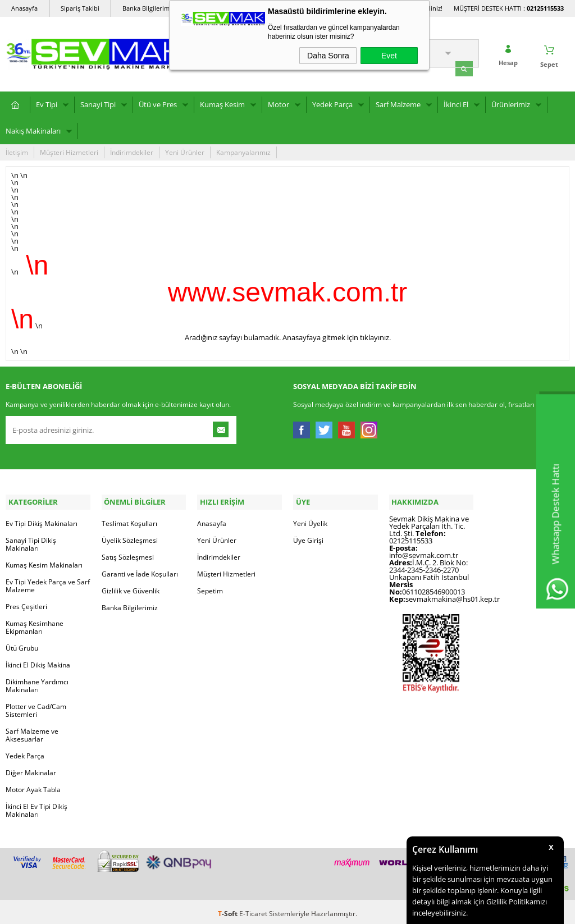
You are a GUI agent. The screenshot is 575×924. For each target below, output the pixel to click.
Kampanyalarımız (243, 151)
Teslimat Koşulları (129, 520)
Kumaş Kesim (222, 103)
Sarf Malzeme (398, 103)
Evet (389, 56)
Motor (279, 103)
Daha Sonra (328, 56)
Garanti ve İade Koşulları (140, 570)
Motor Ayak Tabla (33, 786)
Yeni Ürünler (185, 151)
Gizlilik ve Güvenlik (131, 587)
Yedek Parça (332, 103)
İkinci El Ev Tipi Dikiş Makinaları (36, 806)
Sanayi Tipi (98, 103)
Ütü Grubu (22, 644)
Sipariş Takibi (80, 8)
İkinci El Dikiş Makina (38, 661)
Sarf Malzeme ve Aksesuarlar (32, 731)
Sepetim (210, 587)
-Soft (229, 910)
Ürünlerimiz (511, 103)
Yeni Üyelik (310, 520)
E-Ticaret (253, 910)
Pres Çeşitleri (26, 603)
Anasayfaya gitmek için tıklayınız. (337, 336)
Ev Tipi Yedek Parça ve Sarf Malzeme (48, 582)
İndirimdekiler (132, 151)
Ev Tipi (47, 103)
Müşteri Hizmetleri (69, 151)
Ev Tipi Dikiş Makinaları (42, 520)
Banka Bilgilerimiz (148, 8)
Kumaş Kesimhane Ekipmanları (35, 623)
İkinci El (456, 103)
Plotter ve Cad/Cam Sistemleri (36, 706)
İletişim (17, 151)
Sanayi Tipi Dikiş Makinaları (31, 540)
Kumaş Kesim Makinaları (44, 561)
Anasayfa (24, 8)
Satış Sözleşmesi (128, 553)
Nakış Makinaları (33, 129)
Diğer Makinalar (31, 769)
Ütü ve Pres (158, 103)
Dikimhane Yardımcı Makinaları (37, 682)
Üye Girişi (308, 536)
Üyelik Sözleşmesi (130, 536)
